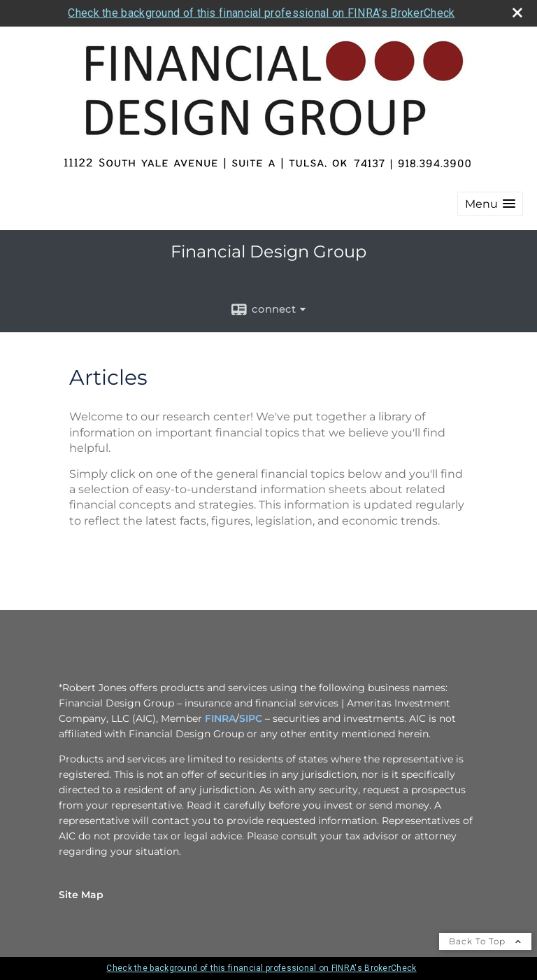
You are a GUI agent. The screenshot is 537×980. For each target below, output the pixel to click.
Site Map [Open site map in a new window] (81, 895)
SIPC (251, 718)
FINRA (220, 718)
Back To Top (485, 941)
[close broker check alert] (517, 13)
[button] (490, 204)
